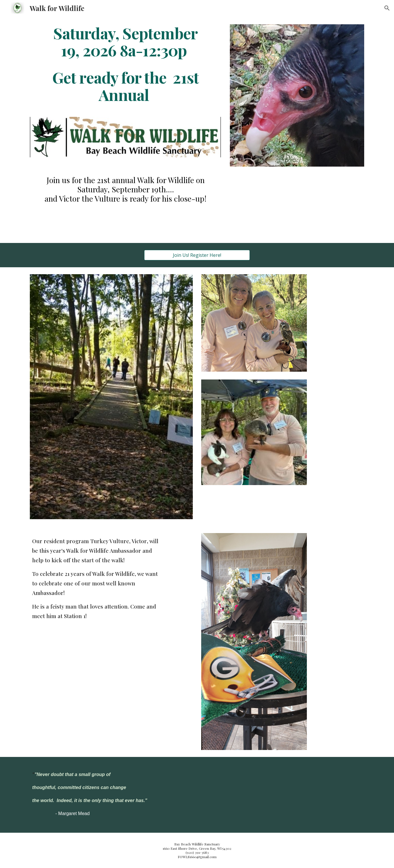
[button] (387, 8)
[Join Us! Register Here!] (197, 255)
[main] (125, 64)
